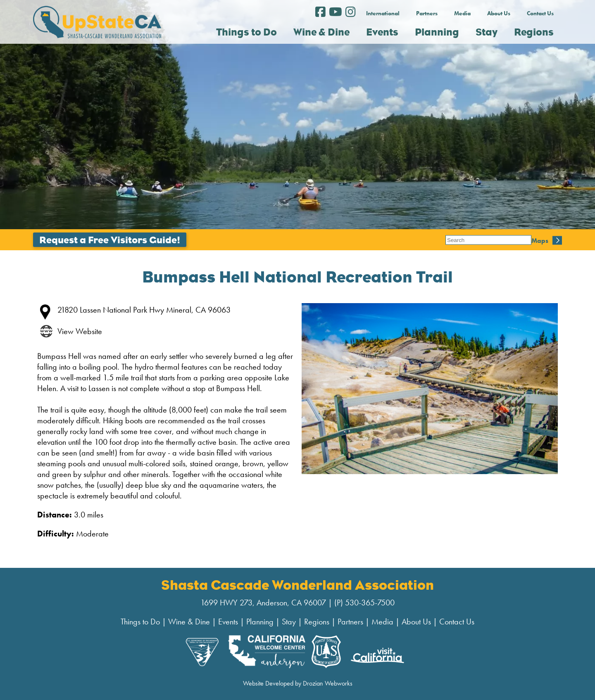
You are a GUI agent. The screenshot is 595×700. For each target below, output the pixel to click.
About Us (499, 13)
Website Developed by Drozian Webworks (298, 683)
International (383, 13)
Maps (454, 240)
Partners (427, 13)
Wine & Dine (189, 622)
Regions (317, 622)
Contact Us (540, 13)
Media (462, 13)
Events (228, 622)
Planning (260, 622)
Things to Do (140, 622)
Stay (289, 622)
